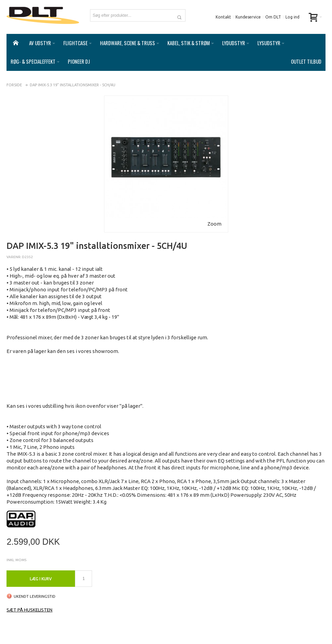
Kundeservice (248, 17)
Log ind (292, 17)
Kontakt (223, 17)
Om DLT (273, 17)
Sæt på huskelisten (29, 603)
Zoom (214, 217)
